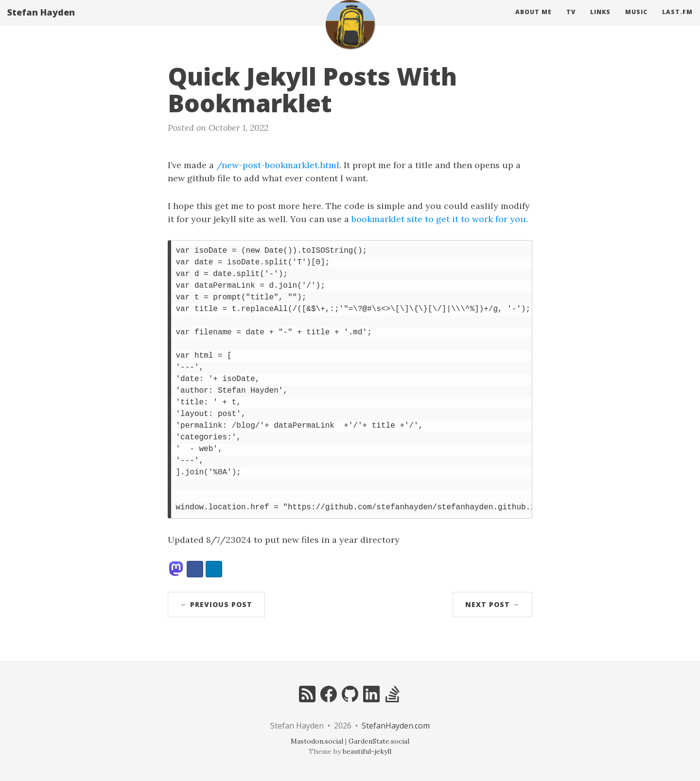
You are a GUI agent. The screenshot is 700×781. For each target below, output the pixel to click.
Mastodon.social (317, 741)
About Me (534, 22)
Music (636, 22)
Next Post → (492, 604)
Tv (571, 22)
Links (600, 22)
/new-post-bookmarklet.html (278, 165)
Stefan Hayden (41, 22)
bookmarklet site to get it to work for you (439, 219)
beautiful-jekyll (367, 751)
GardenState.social (379, 741)
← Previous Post (216, 604)
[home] (350, 34)
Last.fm (677, 22)
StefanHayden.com (396, 726)
